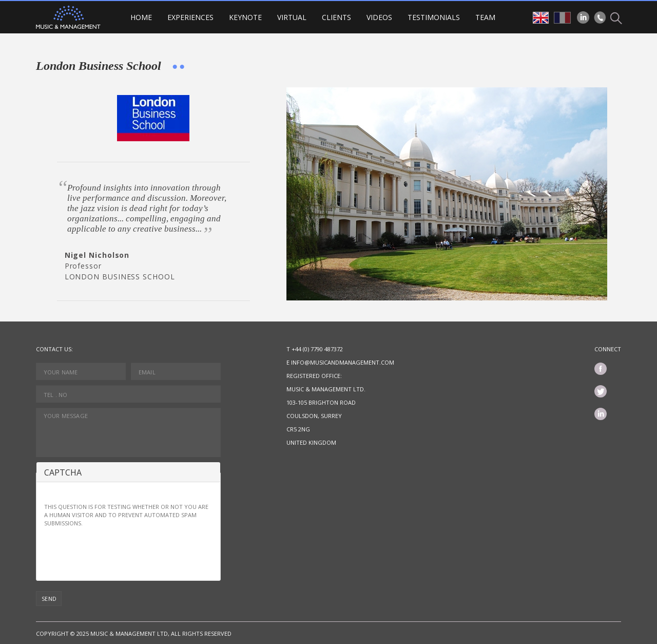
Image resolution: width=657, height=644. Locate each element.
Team (485, 17)
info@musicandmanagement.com (343, 362)
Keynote (245, 17)
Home (141, 17)
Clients (336, 17)
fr (562, 18)
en (541, 18)
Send (49, 599)
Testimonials (434, 17)
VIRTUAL (292, 17)
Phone (600, 17)
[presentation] (122, 553)
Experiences (190, 17)
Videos (379, 17)
